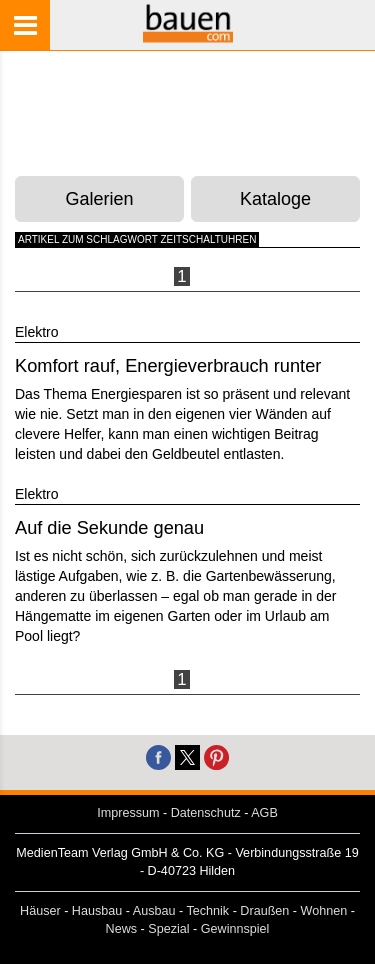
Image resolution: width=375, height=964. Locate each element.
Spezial (168, 929)
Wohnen (324, 911)
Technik (207, 911)
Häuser (40, 911)
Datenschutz (206, 813)
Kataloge (275, 199)
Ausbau (154, 911)
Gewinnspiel (235, 929)
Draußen (264, 911)
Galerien (100, 199)
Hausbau (97, 911)
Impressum (128, 813)
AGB (264, 813)
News (122, 929)
